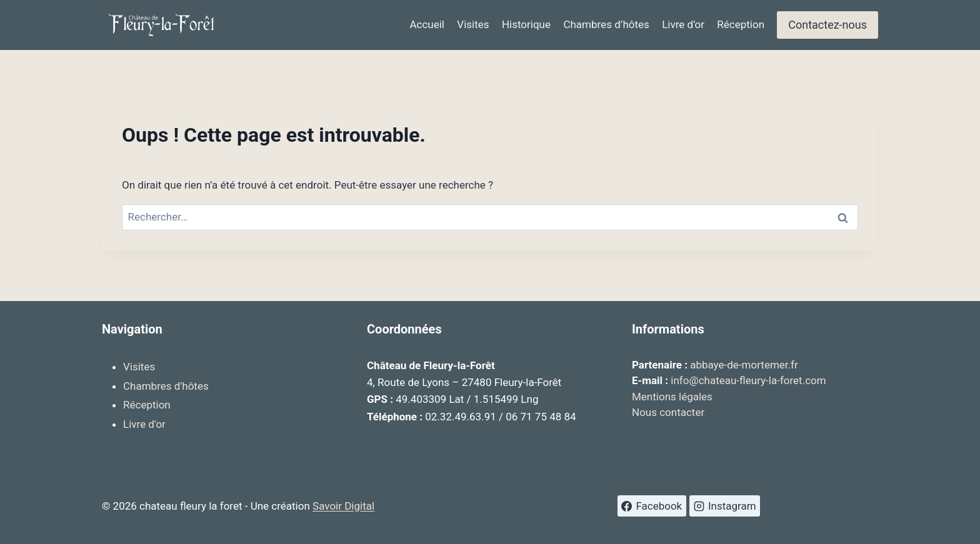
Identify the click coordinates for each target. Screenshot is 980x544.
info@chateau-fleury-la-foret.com (748, 380)
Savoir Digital (343, 506)
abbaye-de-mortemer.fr (744, 365)
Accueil (427, 24)
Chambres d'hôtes (166, 386)
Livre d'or (144, 424)
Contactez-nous (827, 25)
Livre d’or (683, 24)
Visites (473, 24)
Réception (741, 24)
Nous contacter (668, 412)
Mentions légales (672, 397)
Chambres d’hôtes (606, 24)
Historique (526, 24)
